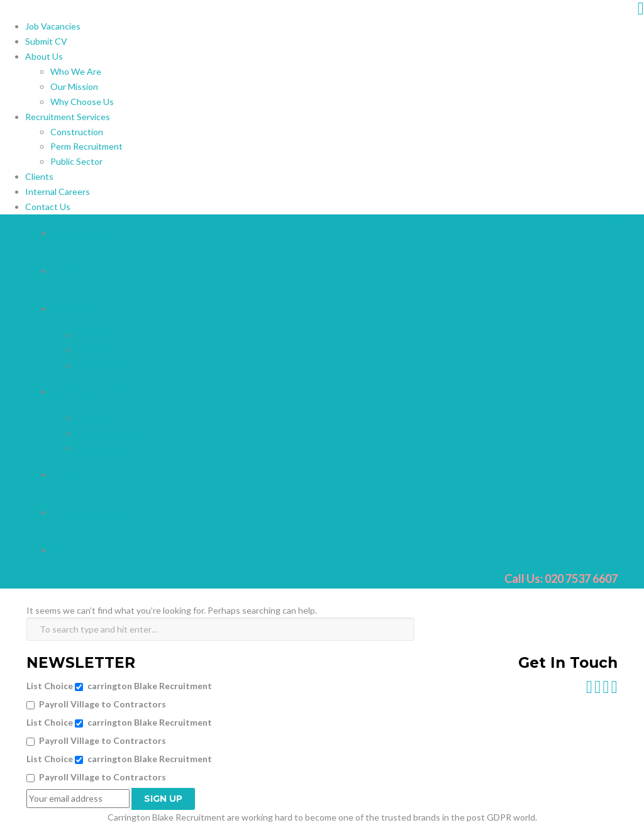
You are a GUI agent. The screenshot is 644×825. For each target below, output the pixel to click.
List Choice (50, 686)
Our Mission (74, 86)
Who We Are (76, 71)
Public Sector (76, 161)
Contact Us (48, 207)
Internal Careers (58, 191)
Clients (39, 176)
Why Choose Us (82, 102)
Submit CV (46, 41)
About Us (44, 56)
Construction (77, 132)
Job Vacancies (53, 26)
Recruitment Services (68, 117)
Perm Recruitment (86, 146)
